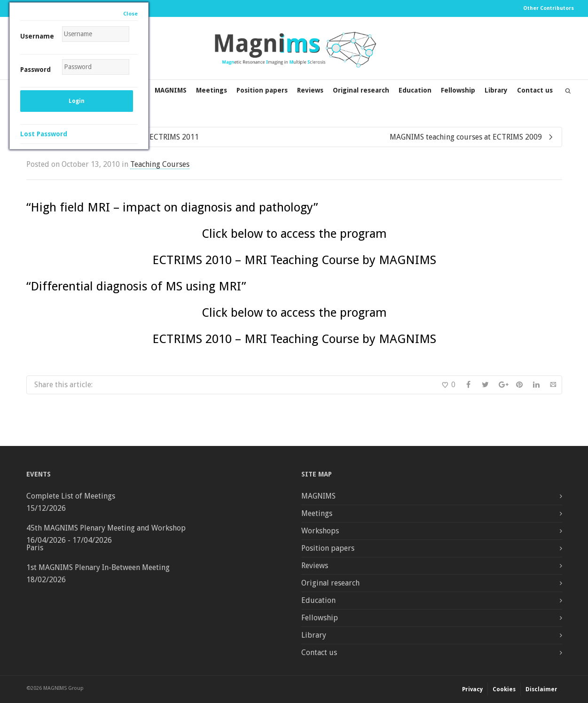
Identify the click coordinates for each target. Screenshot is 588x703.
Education (415, 90)
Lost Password (44, 134)
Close (130, 14)
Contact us (535, 90)
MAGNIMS (171, 90)
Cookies (504, 689)
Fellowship (458, 90)
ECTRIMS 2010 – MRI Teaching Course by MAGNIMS (294, 260)
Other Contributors (549, 8)
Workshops (320, 531)
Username (37, 36)
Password (35, 70)
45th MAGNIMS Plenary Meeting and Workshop (106, 528)
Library (496, 90)
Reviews (310, 90)
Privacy (472, 689)
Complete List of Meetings (71, 496)
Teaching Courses (160, 164)
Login (77, 101)
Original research (361, 90)
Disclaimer (541, 689)
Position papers (262, 90)
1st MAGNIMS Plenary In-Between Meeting (98, 567)
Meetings (212, 90)
